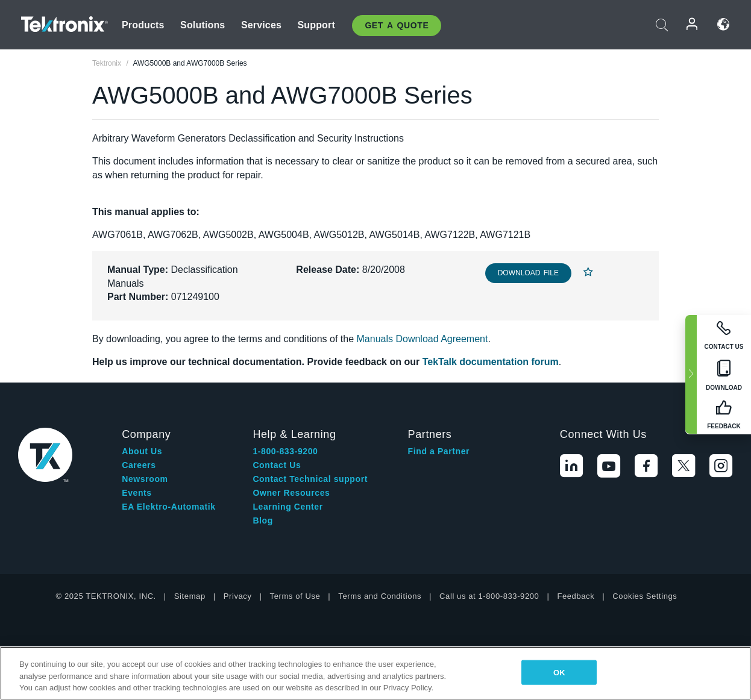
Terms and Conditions (380, 596)
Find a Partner (439, 451)
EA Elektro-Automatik (168, 507)
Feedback (576, 596)
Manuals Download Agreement (423, 339)
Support (316, 25)
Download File (528, 273)
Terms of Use (295, 596)
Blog (263, 520)
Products (143, 25)
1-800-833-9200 (285, 451)
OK (559, 672)
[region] (375, 673)
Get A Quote (397, 25)
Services (261, 25)
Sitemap (190, 596)
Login (693, 24)
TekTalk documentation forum (491, 362)
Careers (139, 465)
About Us (142, 451)
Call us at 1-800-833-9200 (489, 596)
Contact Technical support (310, 479)
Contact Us (277, 465)
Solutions (203, 25)
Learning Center (288, 507)
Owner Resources (291, 493)
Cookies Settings (645, 596)
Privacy (238, 596)
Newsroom (145, 479)
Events (137, 493)
